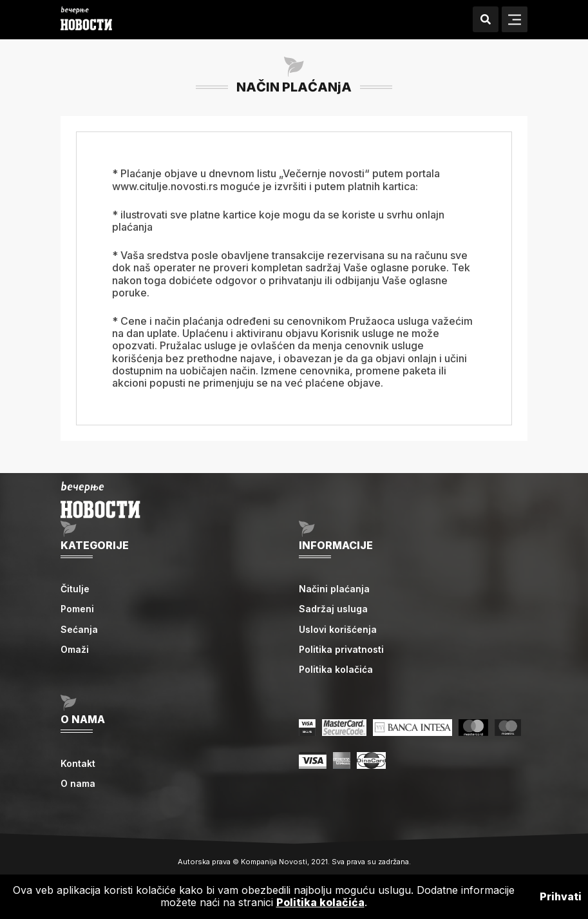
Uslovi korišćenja (338, 629)
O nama (78, 783)
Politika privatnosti (341, 649)
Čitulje (75, 589)
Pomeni (77, 609)
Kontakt (78, 763)
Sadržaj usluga (333, 609)
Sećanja (79, 629)
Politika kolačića (336, 669)
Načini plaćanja (334, 589)
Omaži (75, 649)
